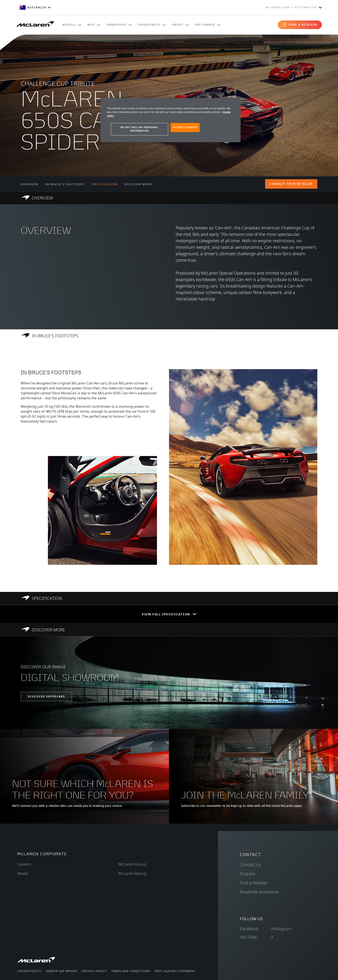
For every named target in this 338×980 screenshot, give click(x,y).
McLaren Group (132, 864)
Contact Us (250, 865)
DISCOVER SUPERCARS (46, 696)
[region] (171, 120)
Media (23, 873)
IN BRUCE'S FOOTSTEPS (65, 184)
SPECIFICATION (104, 184)
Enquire (248, 874)
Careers (24, 864)
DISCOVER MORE (138, 184)
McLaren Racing (132, 873)
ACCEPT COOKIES (185, 127)
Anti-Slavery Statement (175, 971)
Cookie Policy (29, 971)
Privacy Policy (94, 971)
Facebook (249, 929)
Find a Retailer (254, 883)
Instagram (281, 929)
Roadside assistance (259, 892)
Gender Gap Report (62, 971)
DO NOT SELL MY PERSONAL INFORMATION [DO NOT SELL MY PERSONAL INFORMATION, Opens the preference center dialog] (139, 129)
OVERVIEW (29, 184)
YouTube (248, 937)
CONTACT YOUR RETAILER (291, 184)
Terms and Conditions (131, 971)
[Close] (235, 103)
